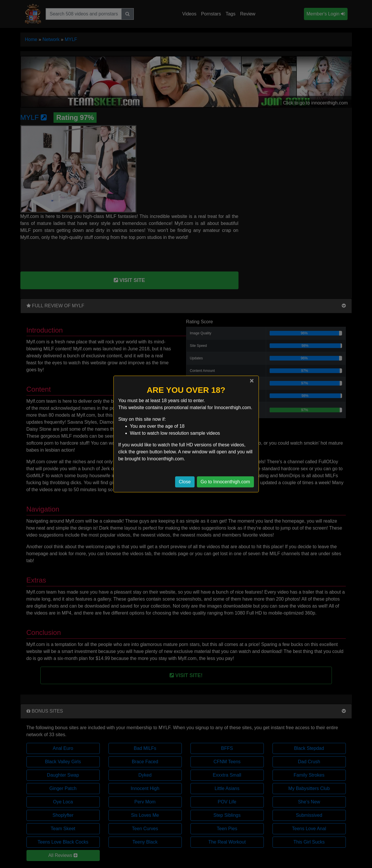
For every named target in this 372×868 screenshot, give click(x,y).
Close (185, 482)
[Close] (252, 381)
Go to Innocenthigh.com (225, 482)
